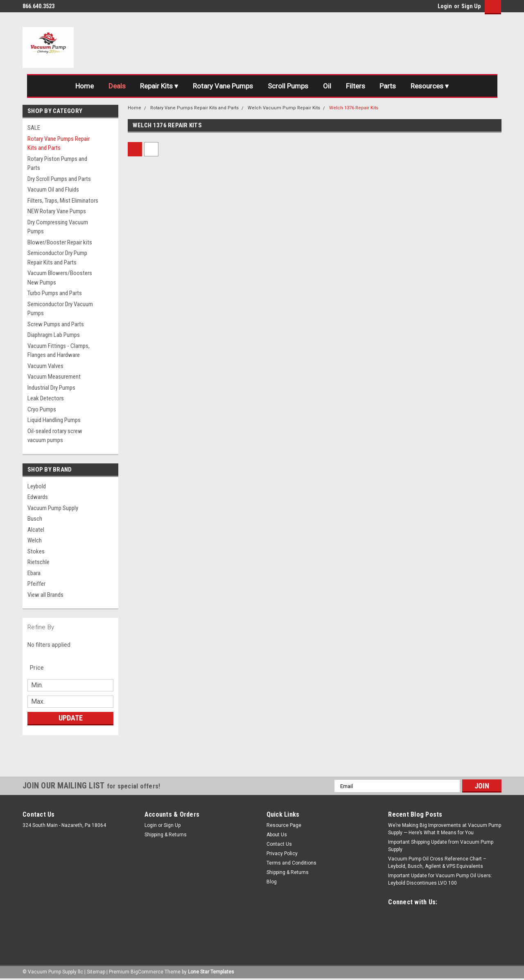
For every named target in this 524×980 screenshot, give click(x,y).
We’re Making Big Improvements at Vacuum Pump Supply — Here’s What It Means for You (445, 829)
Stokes (36, 551)
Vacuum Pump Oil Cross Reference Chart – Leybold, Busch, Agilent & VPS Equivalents (437, 863)
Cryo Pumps (42, 409)
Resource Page (284, 825)
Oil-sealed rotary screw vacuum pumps (55, 436)
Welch (35, 540)
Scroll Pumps (288, 86)
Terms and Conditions (291, 863)
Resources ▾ (430, 86)
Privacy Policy (282, 854)
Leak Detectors (46, 398)
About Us (277, 835)
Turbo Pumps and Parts (55, 293)
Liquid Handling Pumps (54, 420)
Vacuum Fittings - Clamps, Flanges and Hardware (59, 351)
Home (84, 86)
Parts (388, 86)
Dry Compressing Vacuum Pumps (58, 227)
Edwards (38, 497)
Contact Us (279, 844)
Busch (35, 519)
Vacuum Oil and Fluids (53, 190)
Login (445, 6)
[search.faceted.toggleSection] (41, 668)
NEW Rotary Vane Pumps (57, 211)
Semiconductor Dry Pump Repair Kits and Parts (57, 258)
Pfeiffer (36, 584)
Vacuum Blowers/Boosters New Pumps (60, 278)
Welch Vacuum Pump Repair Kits (284, 108)
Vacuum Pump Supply (53, 508)
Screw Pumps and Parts (56, 324)
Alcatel (36, 530)
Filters (356, 86)
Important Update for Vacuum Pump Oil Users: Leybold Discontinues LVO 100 (440, 879)
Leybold (37, 486)
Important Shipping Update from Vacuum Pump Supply (441, 846)
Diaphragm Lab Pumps (54, 335)
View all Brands (45, 595)
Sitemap (96, 972)
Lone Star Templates (211, 972)
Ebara (34, 573)
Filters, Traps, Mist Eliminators (63, 201)
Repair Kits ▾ (159, 86)
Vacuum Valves (45, 366)
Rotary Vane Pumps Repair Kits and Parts (59, 143)
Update (71, 718)
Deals (117, 86)
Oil (327, 86)
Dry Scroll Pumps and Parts (59, 179)
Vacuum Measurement (54, 377)
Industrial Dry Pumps (51, 388)
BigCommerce (147, 972)
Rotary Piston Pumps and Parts (57, 164)
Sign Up (471, 6)
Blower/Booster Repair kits (60, 242)
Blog (272, 882)
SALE (34, 128)
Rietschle (38, 562)
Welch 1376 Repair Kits (354, 108)
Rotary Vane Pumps (223, 86)
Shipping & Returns (166, 835)
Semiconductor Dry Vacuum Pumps (60, 309)
